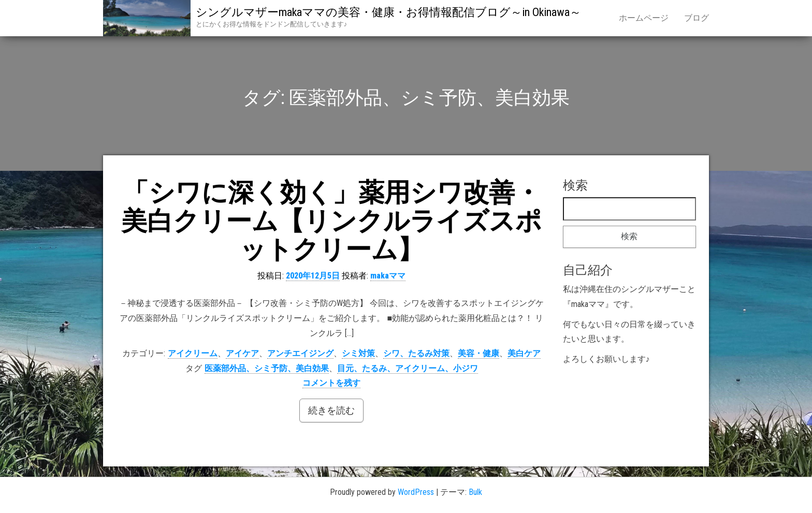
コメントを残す (331, 383)
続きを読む (331, 410)
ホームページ (644, 18)
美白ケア (524, 353)
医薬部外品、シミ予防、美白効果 (267, 368)
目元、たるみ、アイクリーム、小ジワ (408, 368)
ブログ (697, 18)
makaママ (388, 276)
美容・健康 (479, 353)
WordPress (416, 492)
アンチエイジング (300, 353)
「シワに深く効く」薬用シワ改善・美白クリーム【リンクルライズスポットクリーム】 (331, 221)
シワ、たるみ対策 (416, 353)
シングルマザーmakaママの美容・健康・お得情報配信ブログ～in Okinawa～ (388, 12)
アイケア (242, 353)
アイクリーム (193, 353)
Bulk (475, 492)
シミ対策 (358, 353)
